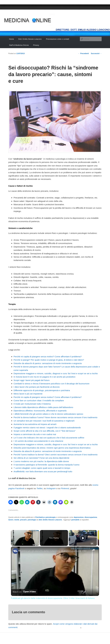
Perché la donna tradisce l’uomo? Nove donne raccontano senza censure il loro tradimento (56, 417)
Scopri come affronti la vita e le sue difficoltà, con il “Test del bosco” (45, 431)
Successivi (96, 54)
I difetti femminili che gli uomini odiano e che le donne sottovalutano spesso (48, 414)
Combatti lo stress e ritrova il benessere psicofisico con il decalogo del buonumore (52, 384)
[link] (15, 551)
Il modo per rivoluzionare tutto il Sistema (32, 404)
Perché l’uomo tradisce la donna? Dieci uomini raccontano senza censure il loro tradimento (56, 455)
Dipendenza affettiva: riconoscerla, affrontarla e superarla (40, 411)
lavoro (11, 520)
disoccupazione (91, 517)
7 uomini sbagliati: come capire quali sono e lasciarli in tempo (42, 468)
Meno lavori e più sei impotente (28, 394)
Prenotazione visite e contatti (58, 39)
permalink (75, 520)
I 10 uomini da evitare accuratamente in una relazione (38, 441)
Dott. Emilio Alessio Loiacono (30, 39)
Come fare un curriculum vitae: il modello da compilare (39, 400)
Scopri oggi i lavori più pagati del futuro (32, 380)
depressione (79, 517)
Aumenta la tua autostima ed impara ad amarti (35, 424)
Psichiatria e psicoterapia (45, 517)
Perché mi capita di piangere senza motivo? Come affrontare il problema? (48, 357)
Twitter (40, 488)
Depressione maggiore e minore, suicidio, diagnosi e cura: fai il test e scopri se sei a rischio (56, 373)
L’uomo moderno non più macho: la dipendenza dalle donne (41, 461)
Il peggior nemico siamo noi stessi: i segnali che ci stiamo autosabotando (47, 428)
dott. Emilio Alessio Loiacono (51, 520)
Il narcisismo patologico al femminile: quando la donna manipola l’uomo (47, 465)
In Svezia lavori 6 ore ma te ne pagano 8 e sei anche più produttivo (45, 377)
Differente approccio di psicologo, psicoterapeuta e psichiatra (42, 390)
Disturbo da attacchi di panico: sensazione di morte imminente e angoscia (48, 363)
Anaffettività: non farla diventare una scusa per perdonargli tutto (43, 471)
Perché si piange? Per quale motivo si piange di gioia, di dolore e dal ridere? (49, 360)
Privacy (36, 45)
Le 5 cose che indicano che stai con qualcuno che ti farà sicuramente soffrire (49, 438)
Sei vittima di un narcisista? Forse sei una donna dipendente (42, 458)
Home (11, 39)
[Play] (83, 538)
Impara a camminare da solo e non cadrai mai (35, 434)
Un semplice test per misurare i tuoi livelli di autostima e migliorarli (44, 421)
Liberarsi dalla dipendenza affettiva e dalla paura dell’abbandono (43, 407)
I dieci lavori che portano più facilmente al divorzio (37, 387)
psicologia (32, 520)
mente (17, 520)
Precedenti (84, 54)
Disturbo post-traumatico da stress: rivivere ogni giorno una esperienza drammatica (52, 448)
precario (23, 520)
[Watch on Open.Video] (24, 592)
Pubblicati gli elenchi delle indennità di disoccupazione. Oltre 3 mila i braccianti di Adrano (55, 551)
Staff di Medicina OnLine (19, 45)
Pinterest (65, 488)
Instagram (51, 488)
